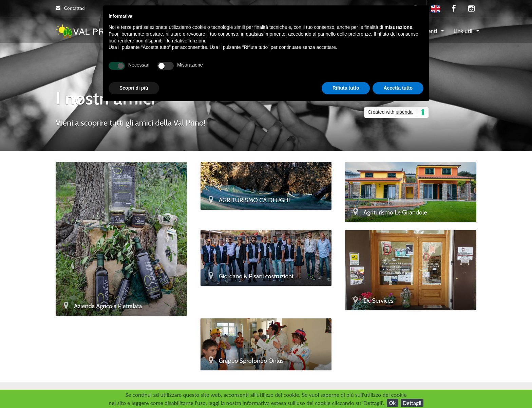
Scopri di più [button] (134, 88)
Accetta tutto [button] (398, 88)
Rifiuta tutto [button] (346, 88)
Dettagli (412, 403)
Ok (392, 403)
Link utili (463, 31)
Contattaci (71, 8)
